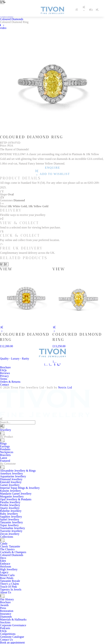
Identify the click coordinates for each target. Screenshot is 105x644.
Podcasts (5, 628)
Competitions (8, 634)
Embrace (5, 564)
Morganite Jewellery (12, 496)
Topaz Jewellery (9, 525)
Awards (4, 605)
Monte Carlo (7, 575)
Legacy (4, 572)
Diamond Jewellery (11, 479)
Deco (3, 558)
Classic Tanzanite (10, 546)
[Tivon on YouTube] (55, 364)
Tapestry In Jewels (11, 589)
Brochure (5, 367)
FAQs (3, 370)
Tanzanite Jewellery (11, 522)
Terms (4, 379)
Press (3, 608)
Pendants (5, 449)
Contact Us (6, 640)
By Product (6, 437)
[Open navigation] (2, 2)
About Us (6, 592)
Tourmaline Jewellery (12, 528)
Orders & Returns (10, 382)
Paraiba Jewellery (10, 502)
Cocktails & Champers (13, 552)
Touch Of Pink (8, 587)
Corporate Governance (13, 625)
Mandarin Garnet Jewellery (16, 494)
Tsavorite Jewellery (11, 531)
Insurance (6, 614)
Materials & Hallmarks (13, 619)
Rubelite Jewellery (11, 511)
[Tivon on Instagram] (46, 364)
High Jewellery (9, 569)
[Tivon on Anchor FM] (59, 364)
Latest (4, 458)
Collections (7, 537)
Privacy (4, 376)
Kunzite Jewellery (10, 491)
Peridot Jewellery (10, 505)
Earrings (5, 446)
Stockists (5, 622)
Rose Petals (7, 578)
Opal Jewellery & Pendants (16, 499)
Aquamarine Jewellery (13, 476)
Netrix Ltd (65, 387)
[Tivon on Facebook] (50, 364)
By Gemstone (8, 464)
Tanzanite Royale (10, 581)
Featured (5, 461)
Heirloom (5, 567)
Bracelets (5, 455)
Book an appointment (12, 642)
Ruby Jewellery (9, 514)
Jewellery (5, 430)
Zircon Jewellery (10, 534)
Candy (4, 544)
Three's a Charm (9, 584)
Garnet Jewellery (10, 485)
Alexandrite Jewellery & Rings (18, 471)
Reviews (5, 373)
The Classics (7, 549)
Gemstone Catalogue (12, 637)
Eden (3, 561)
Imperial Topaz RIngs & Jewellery (20, 488)
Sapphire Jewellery (11, 517)
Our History (7, 599)
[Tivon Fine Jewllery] (52, 354)
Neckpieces (7, 452)
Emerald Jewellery (11, 482)
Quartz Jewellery (10, 508)
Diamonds (6, 617)
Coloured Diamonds (12, 19)
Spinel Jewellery (10, 519)
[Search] (2, 426)
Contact (4, 385)
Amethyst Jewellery (12, 473)
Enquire (52, 168)
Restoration (7, 611)
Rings (3, 443)
